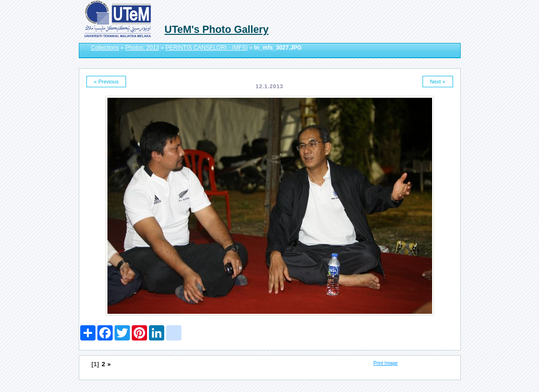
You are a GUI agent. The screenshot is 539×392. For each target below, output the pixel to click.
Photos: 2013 (143, 48)
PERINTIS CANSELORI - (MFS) (207, 48)
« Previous (106, 82)
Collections (105, 48)
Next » (438, 82)
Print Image (386, 363)
